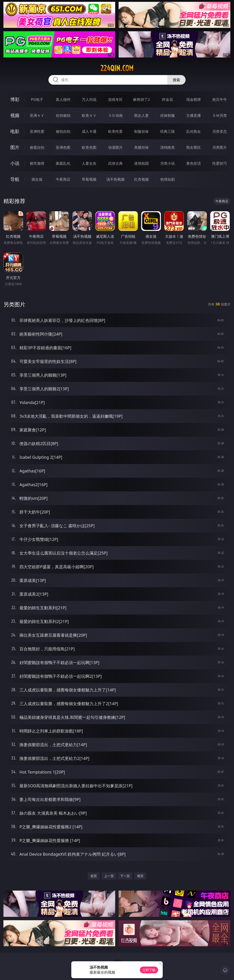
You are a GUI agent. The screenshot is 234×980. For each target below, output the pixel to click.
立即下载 (149, 970)
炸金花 (168, 99)
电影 (15, 131)
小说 (15, 163)
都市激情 (37, 163)
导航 (15, 179)
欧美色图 (89, 147)
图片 (15, 147)
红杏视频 (141, 179)
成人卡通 (89, 131)
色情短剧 (168, 179)
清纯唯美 (168, 147)
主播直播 (194, 115)
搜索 (176, 80)
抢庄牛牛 (220, 99)
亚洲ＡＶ (37, 115)
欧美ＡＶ (89, 115)
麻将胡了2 (141, 99)
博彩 (15, 99)
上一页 (109, 876)
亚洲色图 (63, 147)
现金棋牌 (194, 99)
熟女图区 (194, 147)
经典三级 (168, 131)
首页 (94, 876)
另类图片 (220, 147)
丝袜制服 (168, 115)
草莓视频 (89, 179)
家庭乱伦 (63, 163)
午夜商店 (63, 179)
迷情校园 (141, 163)
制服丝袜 (141, 131)
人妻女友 (89, 163)
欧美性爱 (115, 131)
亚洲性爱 (37, 131)
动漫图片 (115, 147)
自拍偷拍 (63, 115)
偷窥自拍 (37, 147)
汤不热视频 (115, 179)
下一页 (125, 876)
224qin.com (117, 68)
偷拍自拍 (63, 131)
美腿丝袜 (141, 147)
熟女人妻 (141, 115)
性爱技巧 (220, 163)
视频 (15, 115)
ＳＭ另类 (220, 115)
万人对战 (89, 99)
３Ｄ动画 (115, 115)
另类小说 (168, 163)
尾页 (140, 876)
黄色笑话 (194, 163)
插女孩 (37, 179)
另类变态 (220, 131)
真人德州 (63, 99)
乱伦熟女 (194, 131)
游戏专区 (115, 99)
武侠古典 (115, 163)
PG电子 (37, 99)
